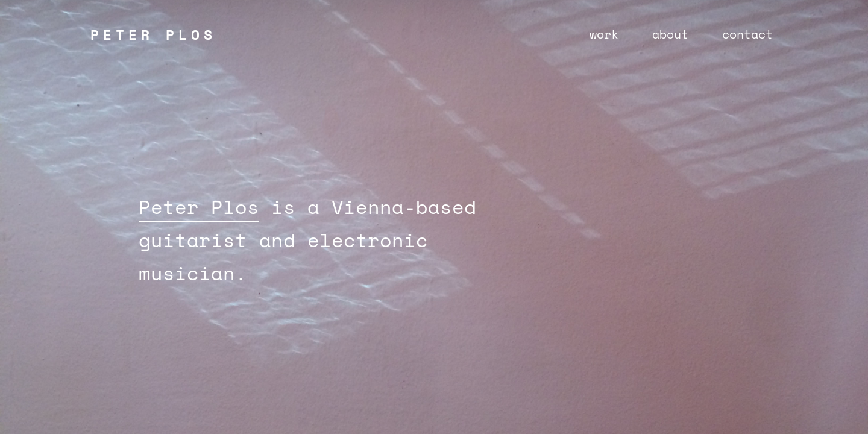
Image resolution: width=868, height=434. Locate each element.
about (670, 34)
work (604, 34)
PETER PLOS (153, 34)
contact (747, 34)
